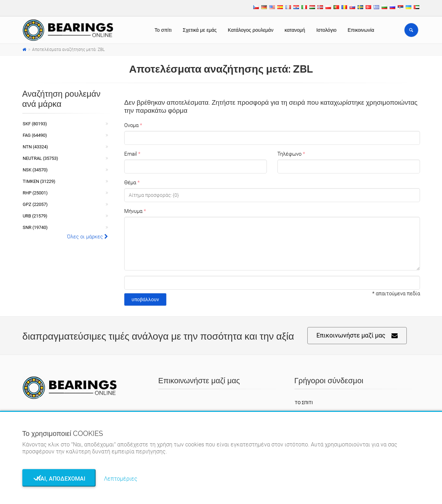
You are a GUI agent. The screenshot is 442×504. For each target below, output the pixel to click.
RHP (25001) (35, 193)
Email (130, 154)
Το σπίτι (163, 30)
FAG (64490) (35, 135)
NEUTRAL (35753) (40, 158)
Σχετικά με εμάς (200, 30)
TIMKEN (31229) (39, 181)
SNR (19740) (35, 227)
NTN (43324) (35, 147)
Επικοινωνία (361, 30)
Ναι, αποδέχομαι (59, 479)
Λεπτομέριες (121, 479)
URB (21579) (35, 216)
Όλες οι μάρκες (88, 237)
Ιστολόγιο (327, 30)
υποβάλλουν (145, 299)
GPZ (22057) (35, 204)
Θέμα (130, 183)
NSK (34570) (35, 170)
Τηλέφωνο (289, 154)
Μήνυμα (133, 211)
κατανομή (295, 30)
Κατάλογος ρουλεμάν (251, 30)
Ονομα (131, 125)
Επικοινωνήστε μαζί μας (357, 336)
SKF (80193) (35, 124)
